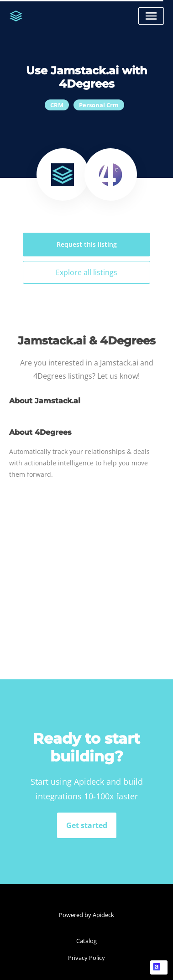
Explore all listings (86, 272)
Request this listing (87, 244)
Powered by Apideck (86, 915)
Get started (87, 825)
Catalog (86, 941)
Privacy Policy (86, 958)
